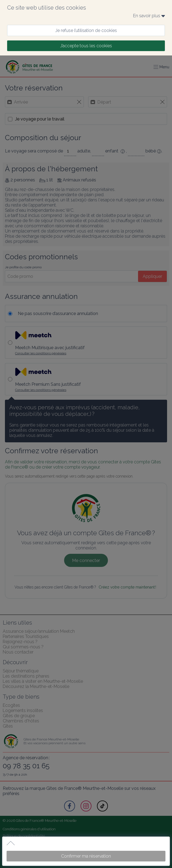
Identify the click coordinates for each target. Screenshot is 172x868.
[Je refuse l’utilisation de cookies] (86, 30)
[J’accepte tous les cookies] (86, 46)
